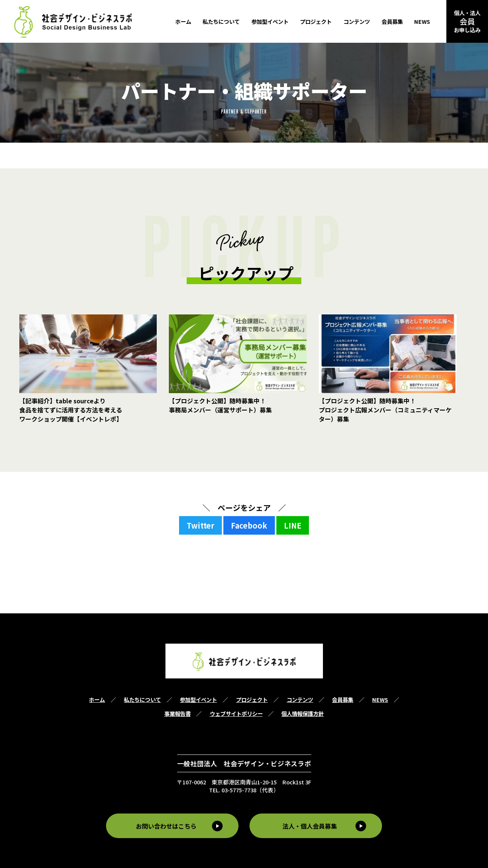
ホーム (183, 21)
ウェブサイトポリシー (236, 713)
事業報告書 (178, 713)
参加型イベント (270, 21)
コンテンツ (357, 21)
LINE (293, 525)
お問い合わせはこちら (165, 826)
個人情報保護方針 (302, 713)
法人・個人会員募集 (311, 826)
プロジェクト (316, 21)
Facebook (249, 525)
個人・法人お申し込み (467, 21)
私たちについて (221, 21)
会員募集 (392, 21)
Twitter (200, 525)
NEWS (422, 21)
